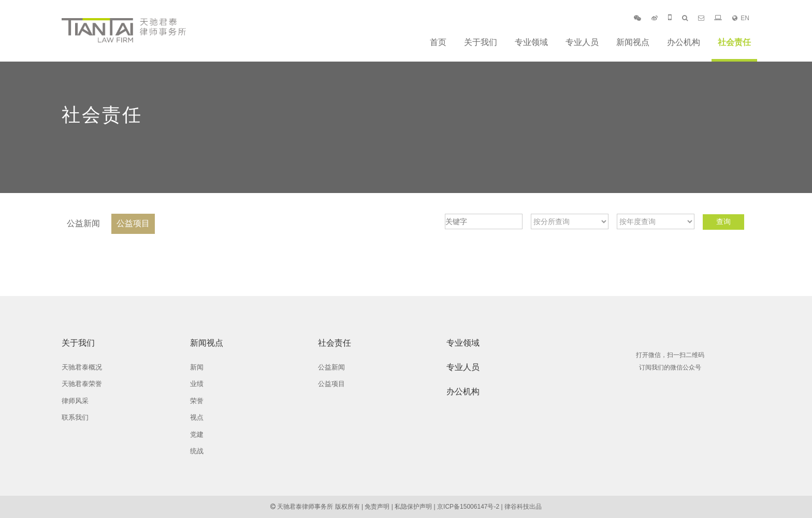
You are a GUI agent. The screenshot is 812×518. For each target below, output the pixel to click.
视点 (197, 417)
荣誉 (197, 401)
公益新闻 (83, 223)
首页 (438, 42)
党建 (197, 434)
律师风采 (75, 401)
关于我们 (481, 42)
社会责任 (734, 42)
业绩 (197, 384)
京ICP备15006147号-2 (468, 507)
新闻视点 (633, 42)
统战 (197, 451)
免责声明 (377, 507)
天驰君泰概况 (82, 367)
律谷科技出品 (523, 507)
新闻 (197, 367)
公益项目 (133, 223)
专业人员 (582, 42)
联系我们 (75, 417)
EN (741, 18)
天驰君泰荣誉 (82, 384)
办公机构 (684, 42)
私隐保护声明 (413, 507)
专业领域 (531, 42)
